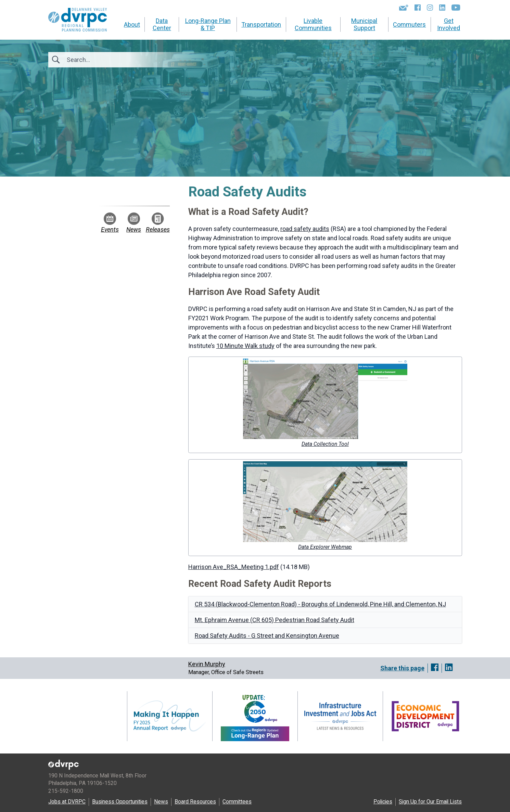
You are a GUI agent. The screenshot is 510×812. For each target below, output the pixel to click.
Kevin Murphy (207, 664)
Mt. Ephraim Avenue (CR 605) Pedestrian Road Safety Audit (275, 620)
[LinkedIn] (442, 8)
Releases (158, 223)
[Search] (104, 60)
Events (110, 223)
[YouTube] (456, 8)
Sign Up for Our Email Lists (430, 802)
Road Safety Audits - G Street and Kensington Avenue (267, 636)
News (134, 223)
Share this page (402, 668)
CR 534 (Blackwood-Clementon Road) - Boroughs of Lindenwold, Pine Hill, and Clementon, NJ (320, 604)
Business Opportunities (120, 802)
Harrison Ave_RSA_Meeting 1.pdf (234, 567)
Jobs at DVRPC (67, 802)
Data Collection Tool (325, 444)
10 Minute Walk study (245, 346)
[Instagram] (430, 8)
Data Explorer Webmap (325, 547)
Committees (237, 802)
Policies (383, 802)
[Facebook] (418, 8)
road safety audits (305, 229)
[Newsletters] (404, 8)
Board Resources (195, 802)
